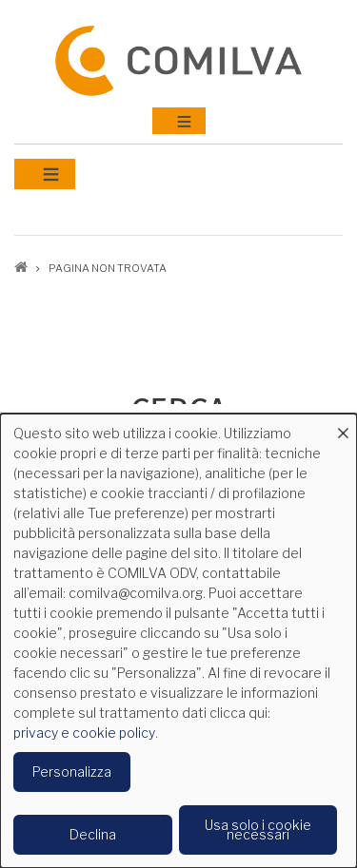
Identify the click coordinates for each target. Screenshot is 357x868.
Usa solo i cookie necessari (258, 829)
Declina (93, 834)
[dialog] (178, 641)
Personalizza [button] (72, 772)
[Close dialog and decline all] (343, 425)
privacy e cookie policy (84, 733)
